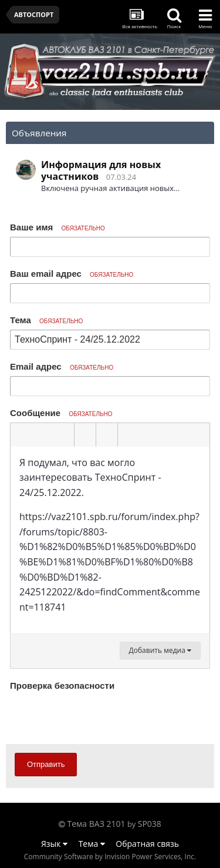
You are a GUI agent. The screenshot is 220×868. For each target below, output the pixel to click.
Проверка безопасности (62, 686)
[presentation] (99, 717)
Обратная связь (147, 844)
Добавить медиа (160, 650)
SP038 (150, 824)
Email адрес (62, 366)
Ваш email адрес (72, 274)
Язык (54, 844)
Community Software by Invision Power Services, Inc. (110, 857)
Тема (46, 320)
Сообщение (61, 413)
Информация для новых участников (101, 170)
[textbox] (110, 540)
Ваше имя (57, 227)
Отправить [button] (46, 764)
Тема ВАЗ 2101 (97, 824)
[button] (21, 435)
